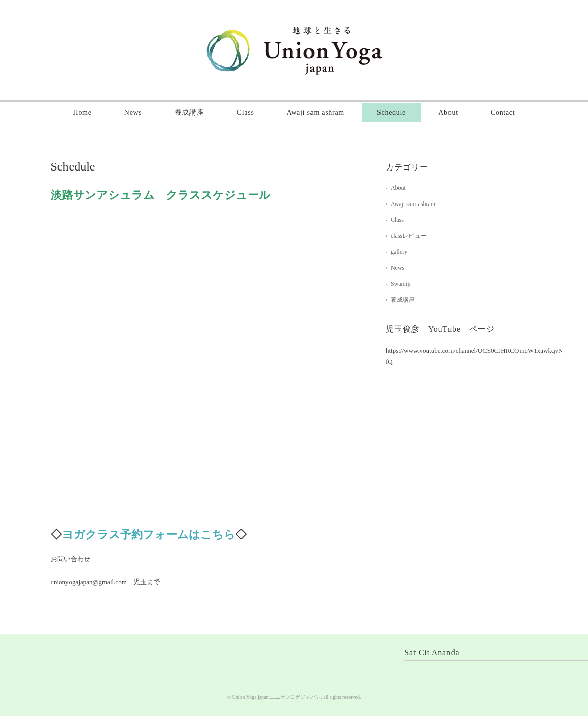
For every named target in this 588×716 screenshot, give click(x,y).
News (133, 112)
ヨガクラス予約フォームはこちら (149, 535)
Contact (503, 112)
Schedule (391, 112)
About (448, 112)
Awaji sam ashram (316, 112)
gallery (399, 252)
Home (82, 112)
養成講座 (189, 112)
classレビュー (409, 236)
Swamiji (401, 284)
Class (246, 112)
